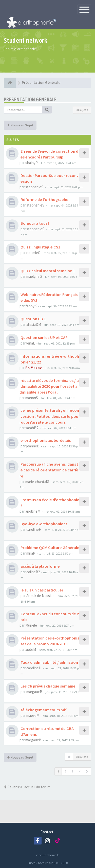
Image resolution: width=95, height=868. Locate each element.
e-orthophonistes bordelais (46, 440)
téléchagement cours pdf (44, 710)
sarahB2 (32, 428)
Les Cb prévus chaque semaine (48, 686)
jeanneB (33, 446)
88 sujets (82, 110)
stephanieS (34, 187)
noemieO (33, 253)
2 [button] (65, 771)
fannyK (31, 306)
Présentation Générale (30, 99)
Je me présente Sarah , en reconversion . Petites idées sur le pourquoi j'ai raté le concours (49, 416)
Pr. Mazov (33, 368)
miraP (31, 553)
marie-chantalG (37, 482)
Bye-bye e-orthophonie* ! (44, 524)
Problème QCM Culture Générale (50, 547)
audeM (31, 649)
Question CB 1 (33, 319)
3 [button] (72, 771)
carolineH (34, 529)
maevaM (33, 715)
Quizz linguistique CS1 (40, 247)
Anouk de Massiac (40, 596)
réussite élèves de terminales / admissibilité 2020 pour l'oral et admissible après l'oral (49, 386)
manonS (32, 398)
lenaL (31, 343)
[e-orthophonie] (10, 83)
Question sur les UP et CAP (44, 337)
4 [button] (80, 771)
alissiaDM (34, 324)
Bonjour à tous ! (35, 223)
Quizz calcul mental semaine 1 (48, 271)
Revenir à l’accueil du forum (27, 787)
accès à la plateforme (40, 566)
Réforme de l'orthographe (44, 199)
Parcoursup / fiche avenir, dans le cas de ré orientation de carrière (49, 470)
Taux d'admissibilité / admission (49, 662)
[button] (87, 771)
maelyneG (34, 276)
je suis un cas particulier (42, 590)
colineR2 (33, 572)
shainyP (32, 163)
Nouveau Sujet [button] (20, 125)
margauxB (34, 692)
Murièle (31, 625)
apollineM (33, 511)
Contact (47, 832)
